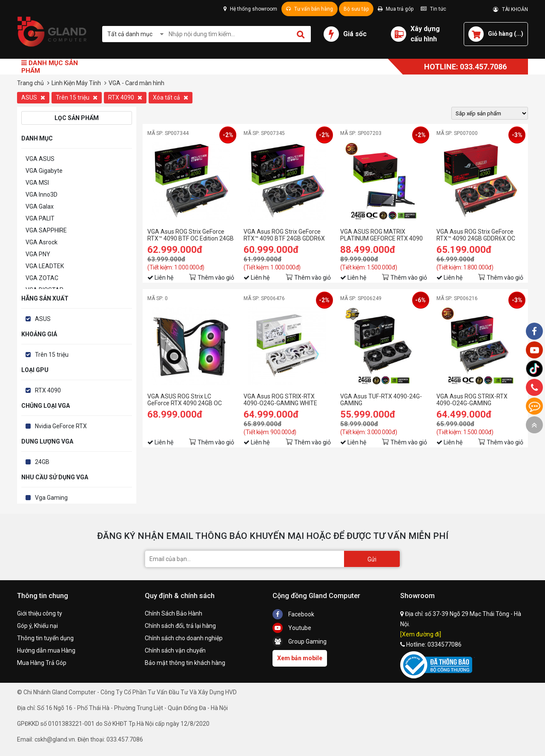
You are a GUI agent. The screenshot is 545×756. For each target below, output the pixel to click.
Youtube (292, 628)
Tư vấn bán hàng (310, 9)
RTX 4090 (125, 97)
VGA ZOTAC (42, 278)
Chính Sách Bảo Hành (174, 613)
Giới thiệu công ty (40, 613)
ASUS (33, 97)
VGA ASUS (40, 159)
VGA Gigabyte (44, 171)
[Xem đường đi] (421, 634)
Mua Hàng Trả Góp (42, 663)
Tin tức (433, 9)
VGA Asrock (42, 242)
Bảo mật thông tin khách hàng (185, 663)
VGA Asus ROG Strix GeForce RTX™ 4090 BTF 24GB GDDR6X (284, 235)
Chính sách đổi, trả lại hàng (180, 626)
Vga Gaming (51, 498)
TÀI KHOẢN (511, 9)
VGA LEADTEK (45, 266)
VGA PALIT (40, 218)
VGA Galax (40, 206)
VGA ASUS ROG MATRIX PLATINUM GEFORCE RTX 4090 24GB (381, 235)
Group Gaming (300, 641)
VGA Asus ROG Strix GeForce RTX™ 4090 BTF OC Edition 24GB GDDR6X (191, 235)
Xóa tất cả (171, 97)
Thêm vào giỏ (216, 278)
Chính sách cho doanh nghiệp (184, 638)
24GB (42, 462)
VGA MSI (37, 183)
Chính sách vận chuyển (175, 650)
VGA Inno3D (42, 195)
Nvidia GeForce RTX (61, 426)
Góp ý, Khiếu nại (37, 626)
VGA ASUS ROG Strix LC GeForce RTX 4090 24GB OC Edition (185, 400)
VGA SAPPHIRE (46, 230)
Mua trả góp (396, 9)
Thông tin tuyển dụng (45, 638)
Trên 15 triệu (77, 97)
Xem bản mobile (300, 658)
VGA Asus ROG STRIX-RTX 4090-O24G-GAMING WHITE (280, 400)
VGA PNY (38, 254)
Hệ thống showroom (250, 9)
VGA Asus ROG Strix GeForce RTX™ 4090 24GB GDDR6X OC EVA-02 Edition (476, 235)
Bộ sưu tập (356, 9)
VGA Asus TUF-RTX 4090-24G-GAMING (381, 400)
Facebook (293, 614)
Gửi (372, 559)
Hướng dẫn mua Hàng (46, 650)
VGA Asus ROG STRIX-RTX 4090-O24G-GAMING (472, 400)
